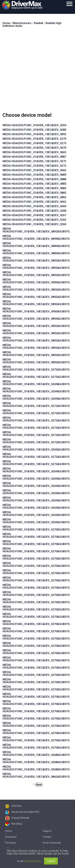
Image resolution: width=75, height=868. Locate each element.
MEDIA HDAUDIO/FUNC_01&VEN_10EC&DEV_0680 (34, 130)
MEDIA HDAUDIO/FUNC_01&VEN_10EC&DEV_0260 (34, 224)
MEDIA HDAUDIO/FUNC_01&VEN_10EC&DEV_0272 (34, 166)
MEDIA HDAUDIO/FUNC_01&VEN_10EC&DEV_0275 (34, 143)
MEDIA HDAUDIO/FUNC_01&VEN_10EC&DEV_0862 (34, 197)
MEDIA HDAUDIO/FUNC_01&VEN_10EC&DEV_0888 (34, 179)
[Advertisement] (37, 71)
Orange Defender (17, 818)
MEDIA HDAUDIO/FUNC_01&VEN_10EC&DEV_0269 (34, 125)
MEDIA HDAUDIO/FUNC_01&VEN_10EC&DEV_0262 (34, 220)
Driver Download (52, 843)
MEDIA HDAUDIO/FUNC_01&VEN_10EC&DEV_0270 (34, 139)
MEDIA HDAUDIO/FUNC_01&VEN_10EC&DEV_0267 (34, 215)
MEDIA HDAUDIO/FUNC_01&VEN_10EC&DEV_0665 (34, 152)
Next (39, 785)
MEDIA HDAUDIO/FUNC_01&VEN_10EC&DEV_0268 (34, 211)
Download (11, 837)
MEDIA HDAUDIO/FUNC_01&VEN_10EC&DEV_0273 (34, 161)
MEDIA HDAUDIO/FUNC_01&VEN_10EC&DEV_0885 (34, 184)
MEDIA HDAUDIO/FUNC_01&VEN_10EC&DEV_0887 (34, 157)
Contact (47, 837)
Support (47, 831)
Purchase (10, 843)
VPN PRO (13, 806)
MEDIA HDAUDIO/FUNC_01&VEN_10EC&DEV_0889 (34, 175)
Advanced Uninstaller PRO (22, 812)
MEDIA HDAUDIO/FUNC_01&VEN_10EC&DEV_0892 (34, 134)
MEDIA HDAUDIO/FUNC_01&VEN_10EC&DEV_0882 (34, 193)
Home (9, 831)
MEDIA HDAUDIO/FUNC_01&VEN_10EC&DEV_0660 (34, 206)
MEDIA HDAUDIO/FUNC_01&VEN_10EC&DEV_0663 (34, 170)
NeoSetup (14, 824)
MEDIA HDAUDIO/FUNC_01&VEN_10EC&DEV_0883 (34, 188)
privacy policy (33, 861)
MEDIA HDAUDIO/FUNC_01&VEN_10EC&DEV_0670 (34, 148)
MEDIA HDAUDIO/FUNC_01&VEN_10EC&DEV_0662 (34, 202)
